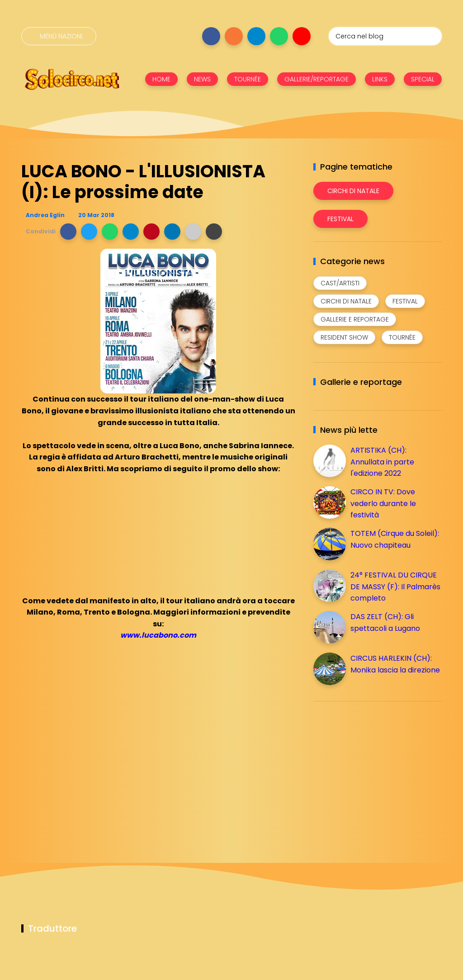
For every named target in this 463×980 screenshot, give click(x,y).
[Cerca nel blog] (385, 36)
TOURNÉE (248, 79)
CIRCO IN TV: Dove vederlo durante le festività (383, 503)
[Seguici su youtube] (302, 36)
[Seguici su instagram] (234, 36)
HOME (161, 79)
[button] (68, 232)
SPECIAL (423, 79)
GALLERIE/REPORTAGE (317, 79)
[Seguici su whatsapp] (279, 36)
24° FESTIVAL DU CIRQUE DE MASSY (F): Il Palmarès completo (395, 587)
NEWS (202, 79)
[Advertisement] (381, 772)
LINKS (380, 79)
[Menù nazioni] (59, 36)
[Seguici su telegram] (256, 36)
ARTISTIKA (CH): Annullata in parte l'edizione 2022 (382, 462)
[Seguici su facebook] (211, 36)
